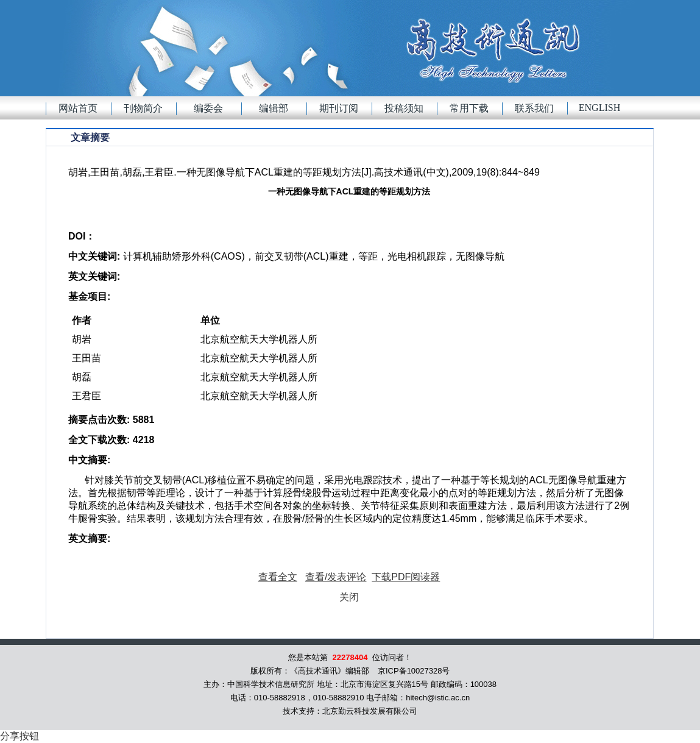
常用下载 (469, 108)
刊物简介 (143, 108)
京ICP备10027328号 (414, 671)
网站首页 (78, 108)
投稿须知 (404, 108)
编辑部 (274, 108)
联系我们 (534, 108)
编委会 (208, 108)
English (599, 108)
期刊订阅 (339, 108)
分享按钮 (19, 736)
